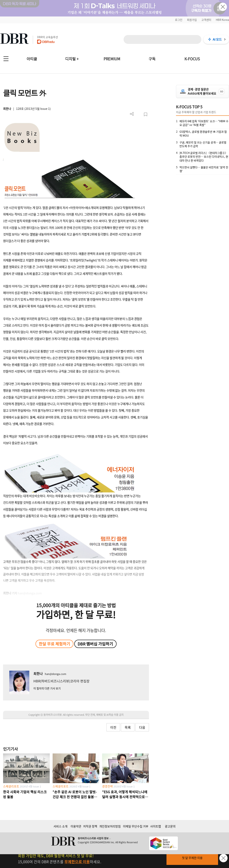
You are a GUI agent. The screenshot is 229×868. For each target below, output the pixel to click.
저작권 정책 (90, 826)
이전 (113, 727)
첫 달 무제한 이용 (192, 858)
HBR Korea (222, 20)
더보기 (132, 114)
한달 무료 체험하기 (54, 644)
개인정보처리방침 (110, 826)
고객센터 (206, 20)
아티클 (32, 59)
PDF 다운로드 (139, 114)
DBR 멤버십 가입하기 (95, 644)
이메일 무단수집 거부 (136, 826)
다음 (142, 727)
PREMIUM (112, 59)
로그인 (179, 20)
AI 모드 (217, 39)
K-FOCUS (192, 59)
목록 (128, 727)
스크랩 (146, 114)
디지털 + (72, 59)
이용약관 (76, 826)
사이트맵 (156, 826)
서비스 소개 (60, 826)
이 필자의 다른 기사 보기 (47, 688)
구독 (152, 59)
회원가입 (192, 20)
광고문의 (170, 826)
